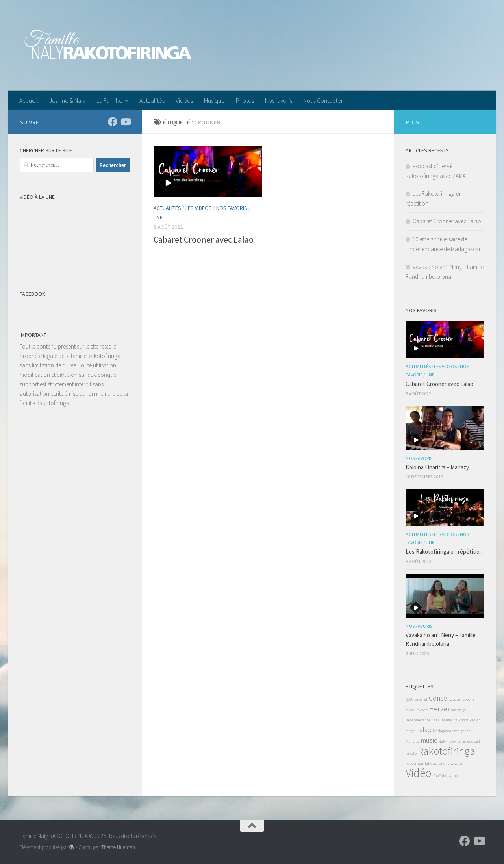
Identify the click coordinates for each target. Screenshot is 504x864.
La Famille (109, 100)
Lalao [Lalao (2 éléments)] (424, 730)
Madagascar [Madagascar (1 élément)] (443, 731)
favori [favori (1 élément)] (410, 710)
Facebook (32, 294)
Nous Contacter (323, 100)
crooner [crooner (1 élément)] (470, 699)
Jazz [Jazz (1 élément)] (435, 720)
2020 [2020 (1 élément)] (409, 699)
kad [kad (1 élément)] (465, 720)
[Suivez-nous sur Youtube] (125, 122)
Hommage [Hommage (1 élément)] (457, 710)
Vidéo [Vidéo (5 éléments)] (419, 773)
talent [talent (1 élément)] (444, 763)
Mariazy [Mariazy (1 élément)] (412, 741)
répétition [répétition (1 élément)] (414, 763)
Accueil (29, 100)
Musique (214, 100)
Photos (245, 100)
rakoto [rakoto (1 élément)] (411, 753)
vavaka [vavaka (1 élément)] (456, 763)
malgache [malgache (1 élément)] (462, 731)
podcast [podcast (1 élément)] (474, 741)
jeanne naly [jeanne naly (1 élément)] (451, 720)
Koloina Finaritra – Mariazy (437, 467)
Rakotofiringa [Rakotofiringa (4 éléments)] (446, 751)
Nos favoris (279, 100)
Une (158, 217)
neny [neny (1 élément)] (452, 741)
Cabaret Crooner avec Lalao (204, 239)
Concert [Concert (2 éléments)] (440, 698)
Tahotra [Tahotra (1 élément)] (431, 763)
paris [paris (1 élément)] (461, 741)
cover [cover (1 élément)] (457, 699)
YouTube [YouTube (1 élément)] (440, 776)
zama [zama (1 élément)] (453, 776)
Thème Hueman (118, 847)
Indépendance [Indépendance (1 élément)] (418, 720)
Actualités (152, 100)
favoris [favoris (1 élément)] (422, 710)
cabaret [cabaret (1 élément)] (421, 699)
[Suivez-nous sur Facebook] (113, 122)
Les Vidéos (199, 208)
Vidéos (184, 100)
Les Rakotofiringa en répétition (444, 552)
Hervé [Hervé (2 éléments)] (438, 709)
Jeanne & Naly (67, 100)
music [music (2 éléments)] (429, 740)
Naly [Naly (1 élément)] (442, 741)
